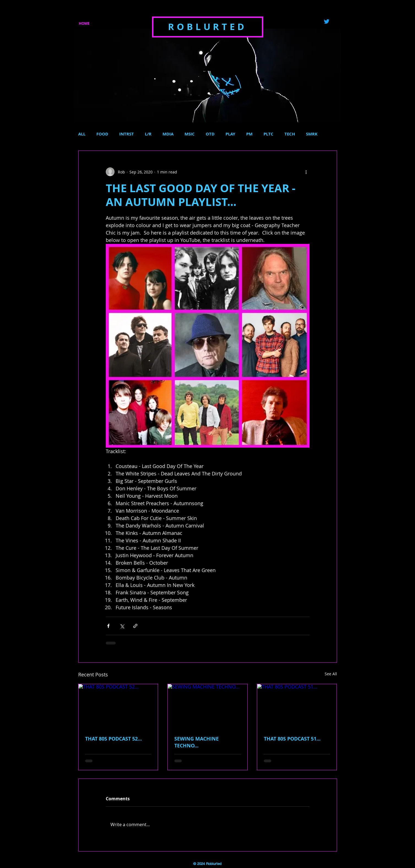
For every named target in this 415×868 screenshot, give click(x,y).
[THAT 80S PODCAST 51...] (297, 706)
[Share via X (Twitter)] (122, 626)
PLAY (230, 134)
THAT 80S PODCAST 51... (292, 739)
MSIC (190, 134)
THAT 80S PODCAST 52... (113, 739)
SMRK (312, 134)
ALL (82, 134)
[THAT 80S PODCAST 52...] (118, 706)
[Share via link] (135, 626)
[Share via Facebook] (108, 626)
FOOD (102, 134)
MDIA (168, 134)
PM (249, 134)
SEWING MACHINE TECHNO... (196, 742)
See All (331, 674)
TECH (290, 134)
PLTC (268, 134)
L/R (148, 134)
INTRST (127, 134)
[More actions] (306, 172)
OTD (210, 134)
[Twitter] (327, 21)
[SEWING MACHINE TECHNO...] (207, 706)
